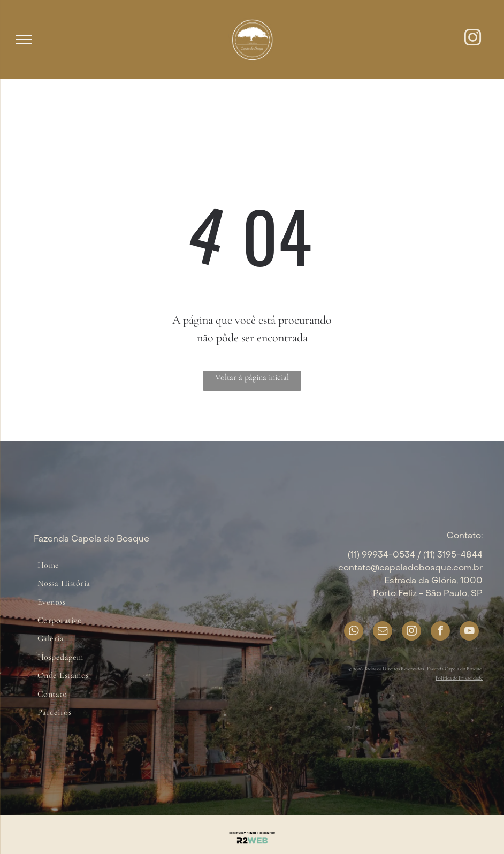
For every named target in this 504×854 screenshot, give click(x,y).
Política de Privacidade (459, 678)
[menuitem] (48, 565)
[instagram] (473, 39)
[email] (383, 632)
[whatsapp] (354, 632)
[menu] (24, 40)
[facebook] (440, 632)
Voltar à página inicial (252, 377)
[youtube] (469, 632)
